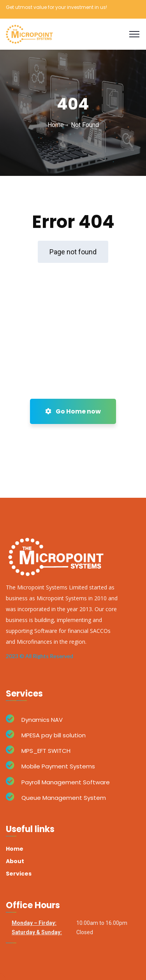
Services (19, 874)
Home (56, 125)
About (15, 861)
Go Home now (73, 411)
